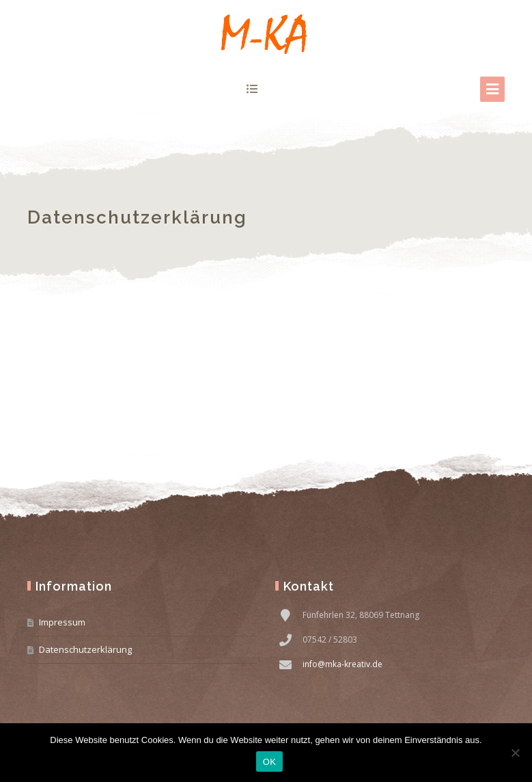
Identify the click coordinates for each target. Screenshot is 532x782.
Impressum (62, 622)
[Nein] (515, 753)
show (252, 89)
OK (269, 762)
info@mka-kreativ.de (342, 664)
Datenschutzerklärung (85, 649)
